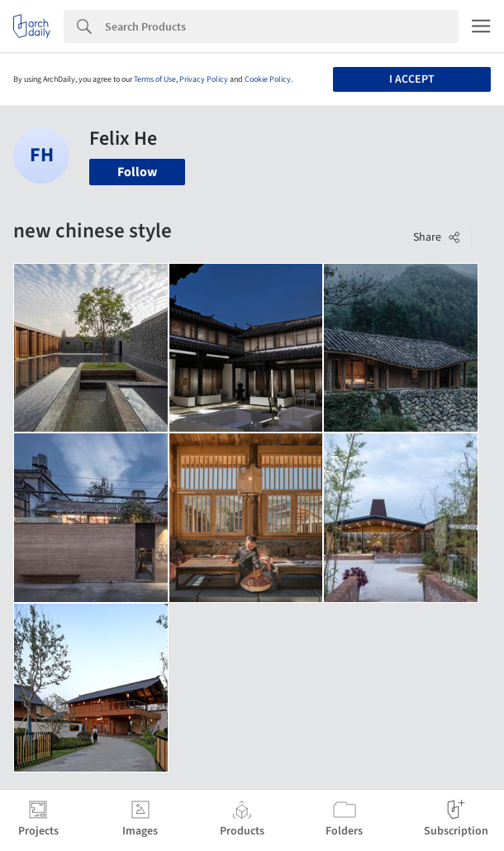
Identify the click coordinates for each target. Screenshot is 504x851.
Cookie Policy (268, 79)
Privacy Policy (204, 79)
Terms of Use (155, 79)
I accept (412, 79)
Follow (137, 172)
